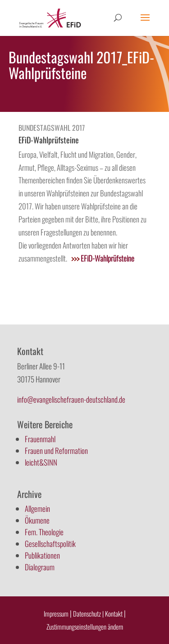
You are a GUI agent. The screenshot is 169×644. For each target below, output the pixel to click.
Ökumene (37, 520)
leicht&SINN (41, 462)
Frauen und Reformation (56, 451)
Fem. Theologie (44, 532)
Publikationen (42, 555)
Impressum (56, 613)
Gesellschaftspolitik (50, 544)
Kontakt (114, 613)
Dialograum (40, 567)
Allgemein (37, 509)
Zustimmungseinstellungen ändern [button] (85, 626)
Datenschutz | (88, 613)
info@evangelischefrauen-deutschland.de (71, 399)
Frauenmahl (40, 439)
